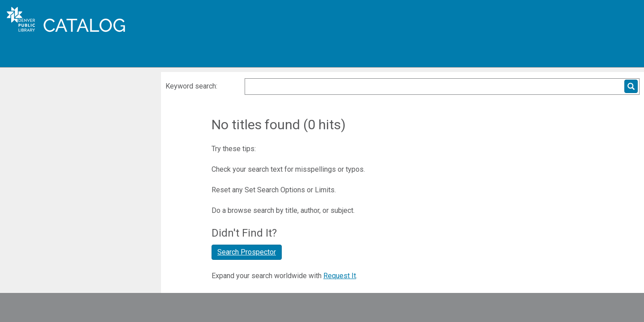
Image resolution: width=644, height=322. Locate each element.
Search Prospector (247, 252)
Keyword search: (192, 86)
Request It (340, 276)
